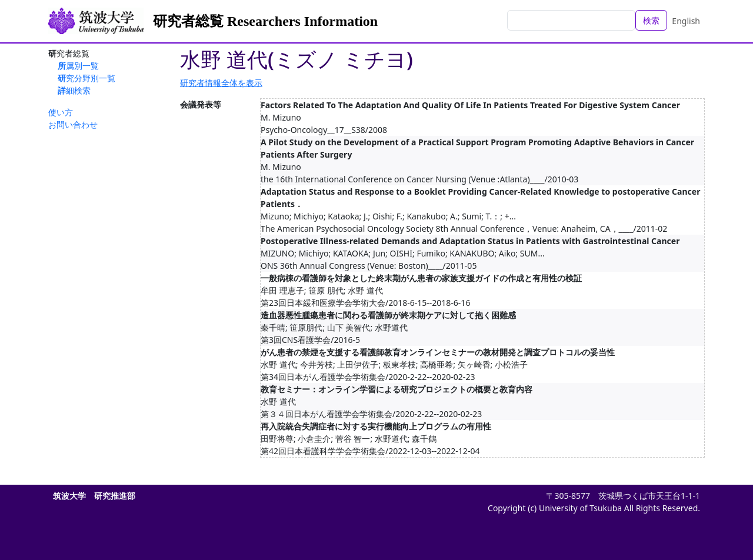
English (686, 21)
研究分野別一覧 (86, 78)
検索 (651, 20)
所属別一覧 (78, 66)
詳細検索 (74, 90)
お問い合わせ (73, 124)
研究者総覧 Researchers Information (265, 21)
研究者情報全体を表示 (221, 83)
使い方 (61, 112)
